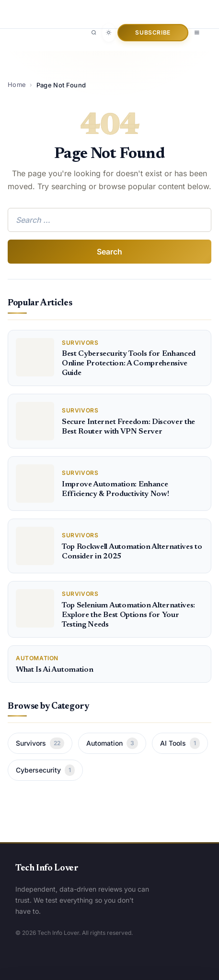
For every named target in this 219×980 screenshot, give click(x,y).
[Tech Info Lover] (58, 9)
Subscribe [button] (153, 32)
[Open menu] (197, 33)
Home (17, 85)
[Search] (94, 33)
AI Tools (180, 743)
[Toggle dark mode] (109, 33)
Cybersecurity (45, 770)
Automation (112, 743)
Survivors (40, 743)
